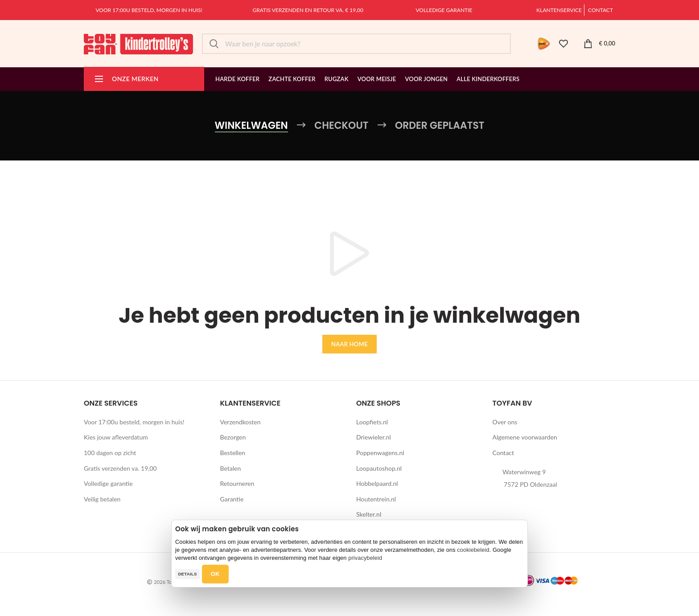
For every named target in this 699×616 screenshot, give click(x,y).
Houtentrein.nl (376, 499)
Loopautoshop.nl (379, 468)
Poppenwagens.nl (380, 453)
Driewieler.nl (374, 437)
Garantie (232, 499)
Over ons (505, 422)
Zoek (214, 44)
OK (215, 574)
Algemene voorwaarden (525, 437)
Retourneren (237, 483)
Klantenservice (559, 10)
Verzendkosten (241, 422)
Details (187, 574)
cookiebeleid (473, 550)
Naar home (349, 344)
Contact (600, 10)
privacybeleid (365, 558)
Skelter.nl (369, 514)
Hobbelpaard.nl (377, 483)
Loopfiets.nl (372, 422)
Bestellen (233, 453)
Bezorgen (233, 437)
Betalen (231, 468)
